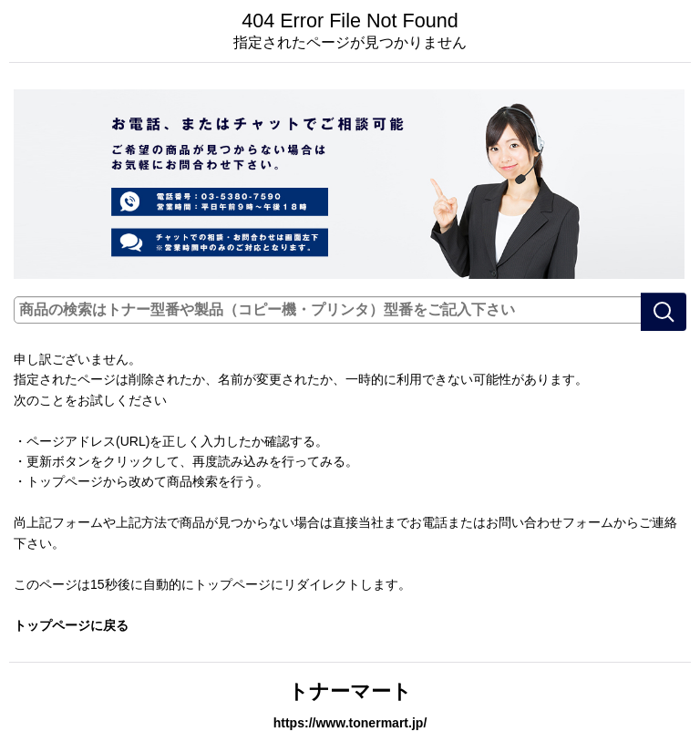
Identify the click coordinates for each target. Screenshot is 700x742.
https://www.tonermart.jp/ (350, 723)
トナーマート (350, 691)
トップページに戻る (71, 625)
